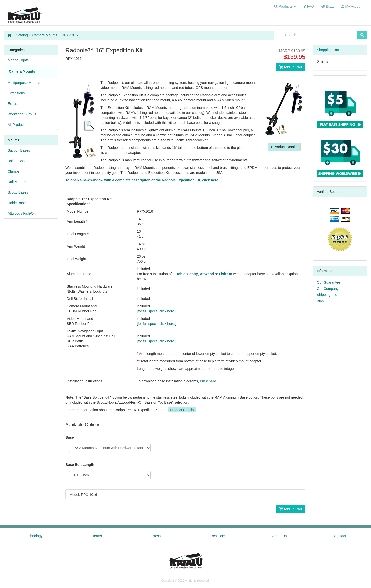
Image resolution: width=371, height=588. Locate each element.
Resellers (218, 536)
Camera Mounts (45, 35)
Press (156, 536)
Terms (97, 536)
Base (70, 437)
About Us (280, 536)
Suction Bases (19, 150)
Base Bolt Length (80, 465)
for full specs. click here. (157, 311)
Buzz (321, 301)
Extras (13, 104)
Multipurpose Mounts (24, 83)
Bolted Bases (18, 161)
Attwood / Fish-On (22, 213)
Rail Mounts (17, 182)
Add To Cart (291, 67)
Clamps (14, 171)
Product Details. (182, 410)
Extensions (16, 93)
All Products (17, 125)
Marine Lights (18, 60)
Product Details (284, 147)
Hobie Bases (18, 203)
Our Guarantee (329, 282)
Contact (340, 536)
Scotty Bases (18, 192)
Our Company (328, 289)
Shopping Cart (328, 50)
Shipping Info (327, 295)
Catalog (22, 35)
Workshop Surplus (22, 114)
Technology (34, 536)
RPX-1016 (70, 35)
